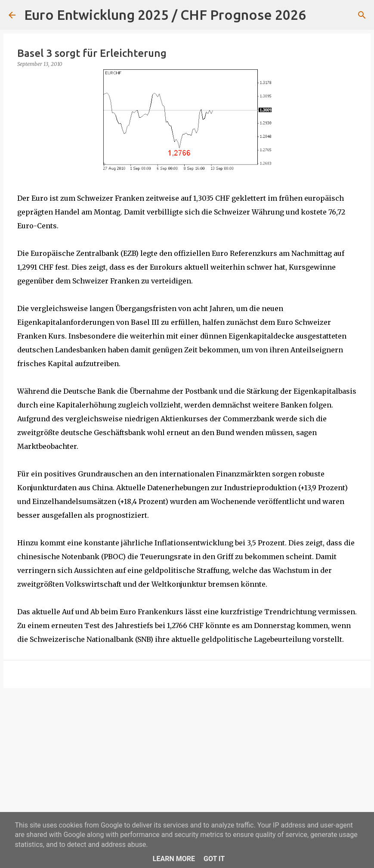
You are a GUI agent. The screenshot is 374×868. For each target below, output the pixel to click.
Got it (214, 859)
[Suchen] (318, 15)
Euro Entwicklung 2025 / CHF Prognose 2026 (165, 15)
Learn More (174, 859)
